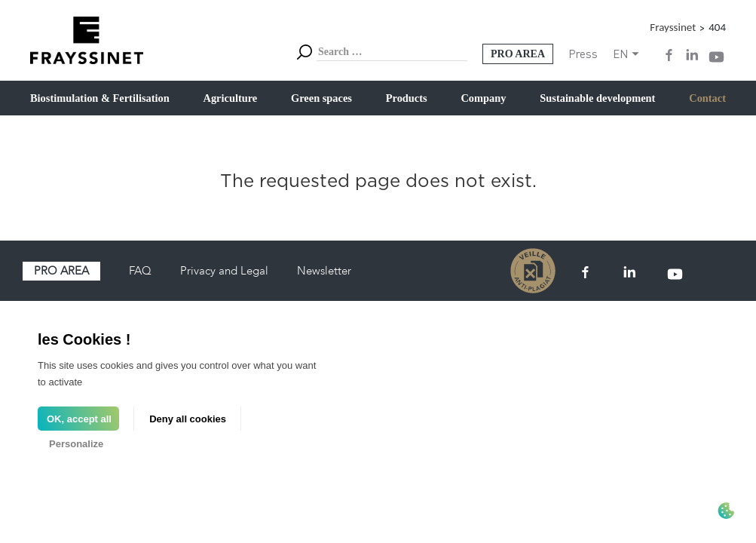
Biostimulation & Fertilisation (100, 98)
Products (407, 98)
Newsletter (324, 271)
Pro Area (518, 54)
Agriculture (231, 98)
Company (483, 98)
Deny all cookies (188, 419)
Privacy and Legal (224, 271)
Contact (707, 98)
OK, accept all (79, 419)
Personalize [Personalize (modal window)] (76, 444)
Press (583, 54)
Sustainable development (597, 98)
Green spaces (321, 98)
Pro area (61, 271)
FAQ (140, 271)
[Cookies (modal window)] (726, 512)
